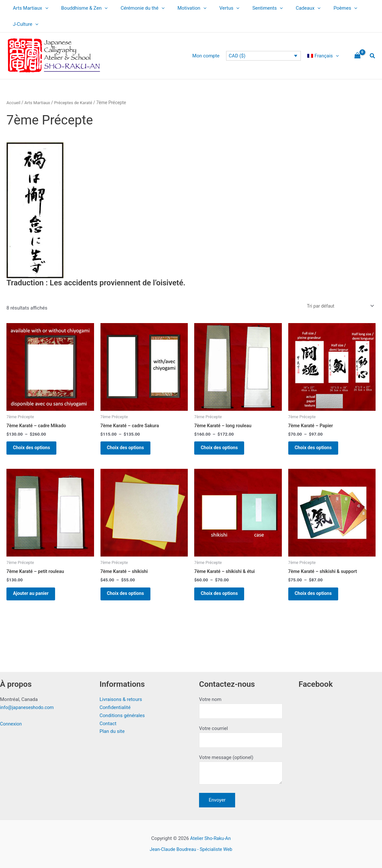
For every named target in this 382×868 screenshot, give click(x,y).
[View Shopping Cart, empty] (358, 56)
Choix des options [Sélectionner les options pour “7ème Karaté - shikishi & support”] (317, 599)
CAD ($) (240, 56)
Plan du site (112, 729)
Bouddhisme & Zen (80, 8)
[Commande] (339, 306)
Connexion (11, 722)
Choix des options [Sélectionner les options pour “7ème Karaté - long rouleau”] (223, 450)
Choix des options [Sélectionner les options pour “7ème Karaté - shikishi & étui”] (223, 599)
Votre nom (241, 706)
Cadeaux (287, 8)
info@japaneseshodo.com (28, 705)
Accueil (14, 103)
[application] (44, 8)
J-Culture (24, 24)
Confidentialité (115, 705)
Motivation (181, 8)
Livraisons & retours (121, 697)
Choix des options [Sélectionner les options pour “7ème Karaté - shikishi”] (130, 599)
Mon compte (211, 56)
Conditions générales (122, 713)
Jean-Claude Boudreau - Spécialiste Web (191, 849)
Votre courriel (241, 735)
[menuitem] (325, 56)
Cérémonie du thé (134, 8)
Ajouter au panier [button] (35, 599)
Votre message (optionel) (241, 770)
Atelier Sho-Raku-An (210, 838)
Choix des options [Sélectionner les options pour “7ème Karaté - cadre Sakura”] (130, 450)
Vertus (215, 8)
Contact (108, 721)
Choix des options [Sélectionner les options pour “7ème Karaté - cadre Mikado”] (36, 450)
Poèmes (321, 8)
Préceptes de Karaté (76, 103)
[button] (373, 56)
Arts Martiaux (29, 8)
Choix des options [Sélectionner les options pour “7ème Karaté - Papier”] (317, 450)
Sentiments (250, 8)
